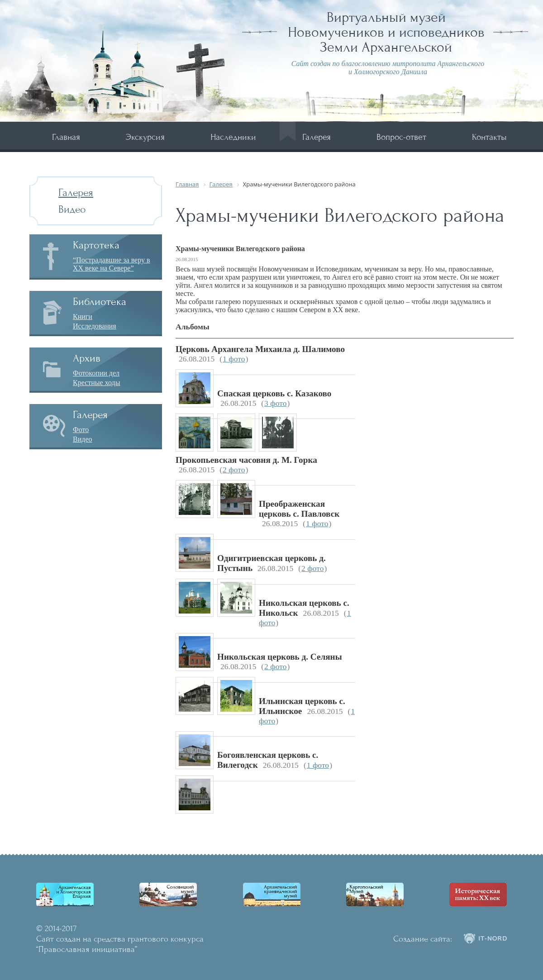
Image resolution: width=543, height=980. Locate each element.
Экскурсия (145, 137)
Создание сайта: (423, 939)
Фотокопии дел (96, 373)
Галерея (317, 137)
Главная (66, 137)
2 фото (234, 470)
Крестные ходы (97, 383)
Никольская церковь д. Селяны (280, 657)
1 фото (234, 359)
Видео (72, 209)
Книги (83, 316)
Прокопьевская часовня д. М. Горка (246, 460)
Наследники (233, 137)
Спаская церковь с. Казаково (274, 393)
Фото (81, 430)
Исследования (95, 326)
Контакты (489, 137)
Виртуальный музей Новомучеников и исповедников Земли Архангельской (386, 32)
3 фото (275, 403)
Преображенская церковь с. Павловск (299, 509)
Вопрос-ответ (401, 137)
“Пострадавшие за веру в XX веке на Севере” (112, 264)
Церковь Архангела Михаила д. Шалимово (260, 349)
